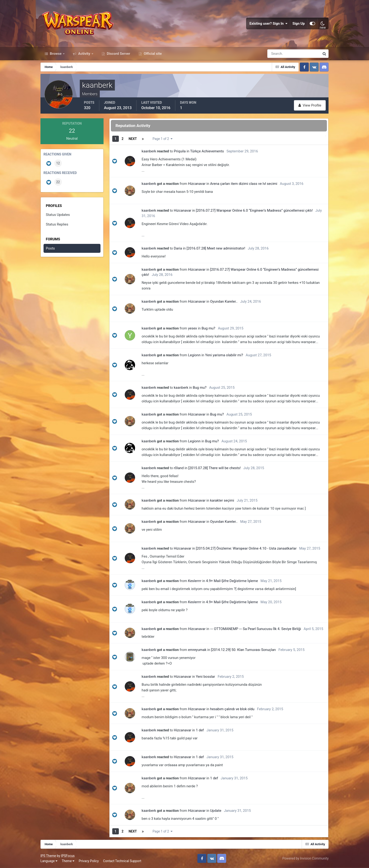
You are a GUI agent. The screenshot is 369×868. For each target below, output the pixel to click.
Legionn (194, 355)
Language (49, 861)
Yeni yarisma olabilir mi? (224, 355)
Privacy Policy (89, 861)
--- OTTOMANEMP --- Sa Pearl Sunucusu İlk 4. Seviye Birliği (256, 629)
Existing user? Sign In (269, 24)
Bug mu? (208, 328)
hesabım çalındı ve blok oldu (232, 709)
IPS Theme (48, 856)
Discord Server (118, 54)
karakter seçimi (222, 500)
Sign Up (299, 24)
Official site (152, 54)
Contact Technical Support (122, 861)
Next (133, 139)
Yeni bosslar (205, 677)
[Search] (277, 54)
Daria (178, 248)
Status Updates (58, 215)
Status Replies (57, 224)
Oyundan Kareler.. (224, 301)
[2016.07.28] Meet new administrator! (216, 248)
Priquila (180, 151)
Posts (50, 248)
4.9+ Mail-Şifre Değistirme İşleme (232, 581)
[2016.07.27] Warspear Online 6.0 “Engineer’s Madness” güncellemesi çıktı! (254, 210)
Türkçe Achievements (207, 151)
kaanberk (149, 151)
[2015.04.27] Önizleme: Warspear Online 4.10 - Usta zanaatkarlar (246, 548)
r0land (179, 468)
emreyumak (197, 650)
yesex (193, 328)
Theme (68, 861)
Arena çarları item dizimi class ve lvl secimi (244, 184)
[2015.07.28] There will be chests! (215, 468)
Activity (84, 54)
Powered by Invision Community (305, 858)
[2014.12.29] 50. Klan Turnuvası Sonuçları (244, 650)
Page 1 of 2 (162, 139)
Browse (56, 54)
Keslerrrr (195, 581)
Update (216, 811)
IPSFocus (68, 856)
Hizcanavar (197, 184)
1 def (200, 730)
